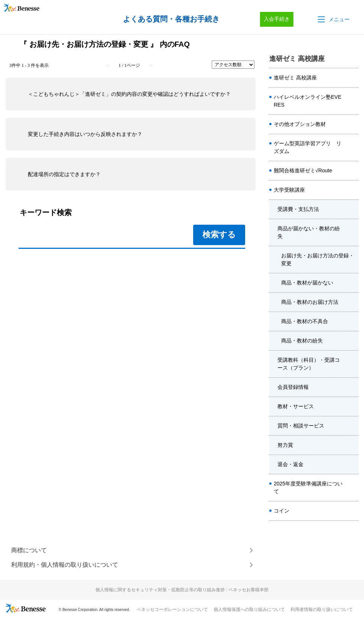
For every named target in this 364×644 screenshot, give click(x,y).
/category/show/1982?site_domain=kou (352, 190)
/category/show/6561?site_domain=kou (352, 147)
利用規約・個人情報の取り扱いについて (65, 565)
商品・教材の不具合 (305, 321)
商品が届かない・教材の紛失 (309, 232)
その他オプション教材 (300, 124)
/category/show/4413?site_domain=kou (352, 488)
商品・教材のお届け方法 (310, 302)
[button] (333, 19)
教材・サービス (296, 406)
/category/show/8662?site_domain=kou (352, 511)
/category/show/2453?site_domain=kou (352, 445)
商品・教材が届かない (307, 283)
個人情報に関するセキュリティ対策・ (182, 590)
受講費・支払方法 (298, 209)
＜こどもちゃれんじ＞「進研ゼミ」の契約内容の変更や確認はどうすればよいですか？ (129, 94)
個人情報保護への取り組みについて (249, 610)
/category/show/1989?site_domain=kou (352, 426)
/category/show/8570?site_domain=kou (352, 407)
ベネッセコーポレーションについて (172, 610)
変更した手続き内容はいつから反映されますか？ (85, 134)
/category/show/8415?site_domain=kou (352, 387)
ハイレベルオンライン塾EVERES (308, 101)
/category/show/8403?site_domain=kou (352, 465)
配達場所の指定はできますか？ (64, 174)
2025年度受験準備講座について (308, 487)
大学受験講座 (289, 190)
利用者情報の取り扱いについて (322, 610)
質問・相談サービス (301, 426)
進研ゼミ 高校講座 (295, 78)
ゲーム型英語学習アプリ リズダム (308, 147)
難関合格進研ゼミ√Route (303, 170)
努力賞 (285, 445)
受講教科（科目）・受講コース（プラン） (309, 364)
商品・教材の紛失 (302, 341)
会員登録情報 (293, 387)
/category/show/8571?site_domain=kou (352, 232)
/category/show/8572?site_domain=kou (352, 364)
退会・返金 (290, 464)
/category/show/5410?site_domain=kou (352, 101)
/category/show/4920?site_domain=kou (352, 124)
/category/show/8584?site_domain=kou (352, 78)
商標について (29, 550)
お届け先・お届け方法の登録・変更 (318, 259)
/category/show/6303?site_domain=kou (352, 209)
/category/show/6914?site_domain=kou (352, 171)
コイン (282, 511)
